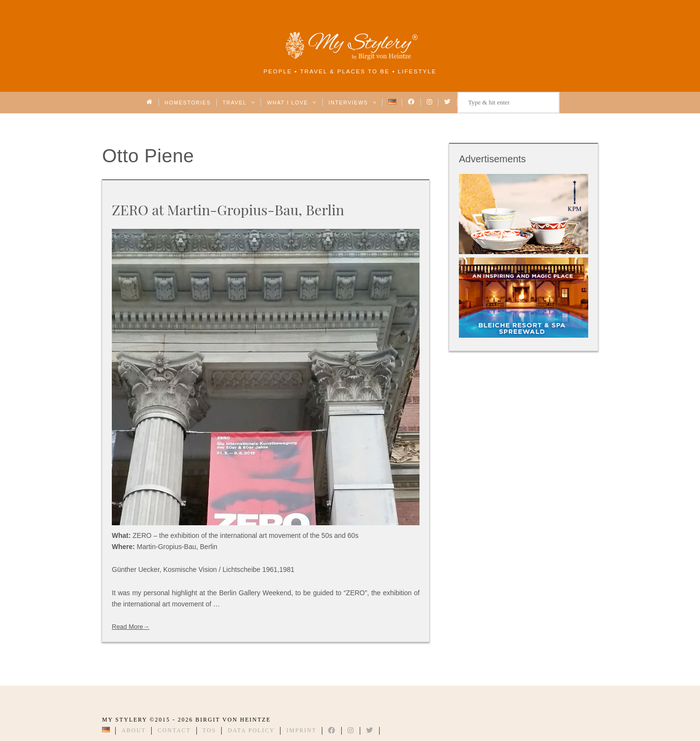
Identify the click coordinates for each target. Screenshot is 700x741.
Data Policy (251, 731)
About (134, 731)
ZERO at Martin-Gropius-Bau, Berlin (228, 209)
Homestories (188, 103)
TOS (210, 731)
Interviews (353, 103)
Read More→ (131, 627)
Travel (239, 103)
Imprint (301, 731)
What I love (292, 103)
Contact (174, 731)
